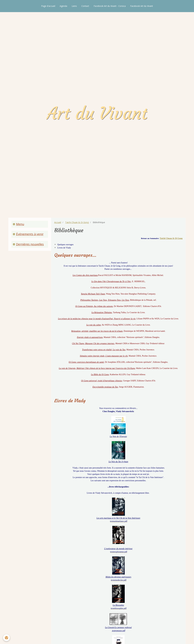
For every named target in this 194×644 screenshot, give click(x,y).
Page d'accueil (48, 6)
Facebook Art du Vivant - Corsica (110, 6)
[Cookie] (6, 638)
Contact (85, 6)
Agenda (63, 6)
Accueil (58, 222)
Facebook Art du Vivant (142, 6)
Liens (74, 6)
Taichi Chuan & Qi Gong (77, 222)
